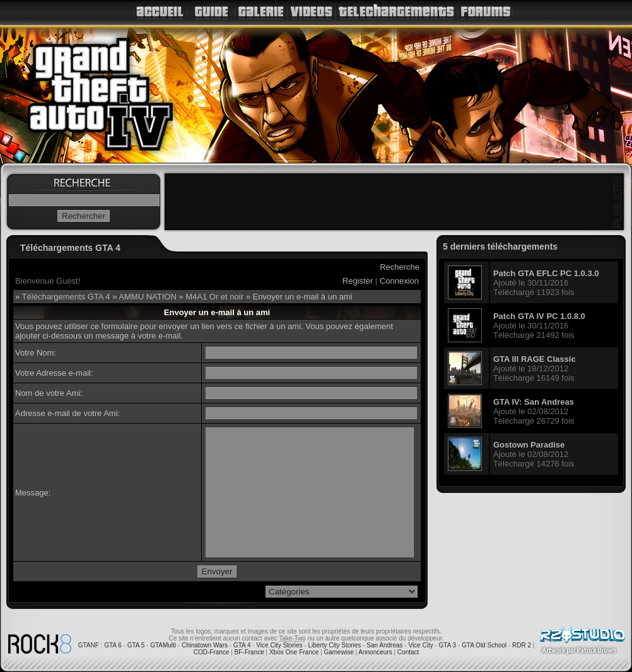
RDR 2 (522, 645)
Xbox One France (294, 652)
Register (358, 281)
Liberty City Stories (334, 645)
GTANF (89, 645)
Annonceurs (375, 652)
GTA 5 (136, 645)
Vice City (420, 645)
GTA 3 (448, 645)
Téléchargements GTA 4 (66, 297)
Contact (408, 652)
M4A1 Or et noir (214, 297)
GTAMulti (163, 645)
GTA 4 (242, 645)
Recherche (400, 267)
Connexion (399, 281)
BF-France (249, 652)
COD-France (212, 652)
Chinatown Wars (205, 645)
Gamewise (338, 652)
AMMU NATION (147, 297)
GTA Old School (484, 645)
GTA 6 (113, 645)
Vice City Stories (279, 645)
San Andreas (384, 645)
